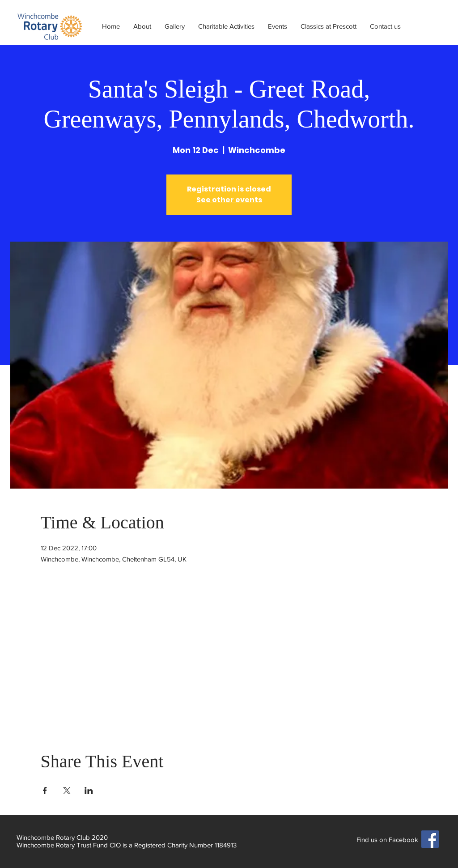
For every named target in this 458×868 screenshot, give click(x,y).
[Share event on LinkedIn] (89, 791)
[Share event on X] (67, 791)
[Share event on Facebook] (45, 791)
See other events (229, 200)
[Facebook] (430, 839)
